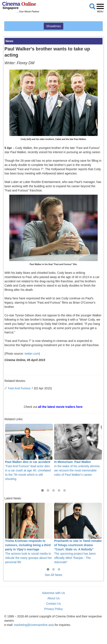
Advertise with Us (53, 593)
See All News (53, 575)
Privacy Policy (53, 609)
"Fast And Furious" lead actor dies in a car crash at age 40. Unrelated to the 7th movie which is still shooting (29, 452)
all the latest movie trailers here (60, 407)
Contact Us (53, 604)
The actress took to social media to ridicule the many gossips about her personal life (29, 533)
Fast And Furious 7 (21, 388)
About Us (53, 598)
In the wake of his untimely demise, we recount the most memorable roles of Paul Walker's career (78, 450)
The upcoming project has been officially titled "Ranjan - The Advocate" (78, 533)
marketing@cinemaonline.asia (34, 625)
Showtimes (53, 26)
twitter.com (32, 354)
